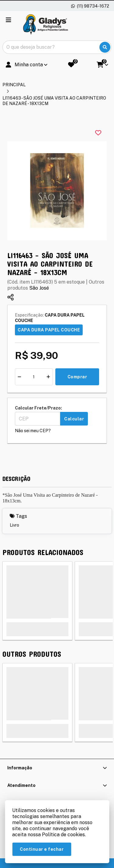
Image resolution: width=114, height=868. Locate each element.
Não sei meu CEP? (33, 431)
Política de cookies (63, 835)
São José (39, 288)
